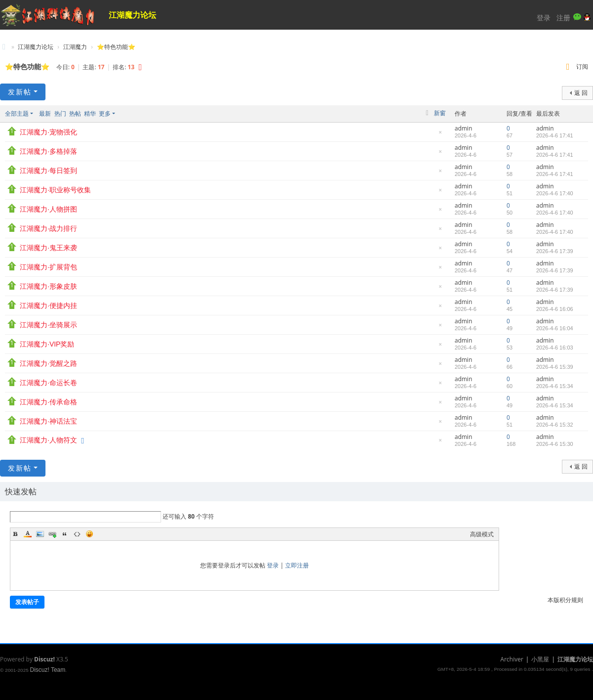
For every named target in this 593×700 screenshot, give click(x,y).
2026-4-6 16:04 (555, 328)
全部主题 (17, 113)
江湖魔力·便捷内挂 (48, 306)
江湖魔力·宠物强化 (48, 132)
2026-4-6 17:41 (555, 135)
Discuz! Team (47, 670)
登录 (544, 18)
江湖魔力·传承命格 (48, 402)
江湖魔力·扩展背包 (48, 267)
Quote (65, 534)
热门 (60, 113)
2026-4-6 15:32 (555, 425)
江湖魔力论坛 (132, 15)
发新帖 (20, 92)
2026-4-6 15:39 (555, 367)
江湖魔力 (75, 47)
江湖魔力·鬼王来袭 (48, 248)
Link (52, 534)
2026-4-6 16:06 (555, 309)
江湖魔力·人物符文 (48, 440)
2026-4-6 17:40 (555, 193)
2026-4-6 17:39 (555, 251)
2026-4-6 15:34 (555, 386)
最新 (45, 113)
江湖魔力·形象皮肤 (48, 286)
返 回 (581, 93)
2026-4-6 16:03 (555, 348)
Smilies (89, 534)
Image (40, 534)
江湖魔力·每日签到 (48, 171)
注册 (563, 18)
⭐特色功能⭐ (116, 47)
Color (28, 534)
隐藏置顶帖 (440, 135)
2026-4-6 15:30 (555, 444)
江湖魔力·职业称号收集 (55, 190)
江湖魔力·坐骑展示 (48, 325)
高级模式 (482, 534)
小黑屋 (540, 659)
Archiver (512, 659)
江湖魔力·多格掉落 (48, 151)
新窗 (440, 113)
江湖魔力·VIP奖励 (47, 344)
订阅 (582, 66)
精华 (90, 113)
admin (464, 128)
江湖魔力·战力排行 (48, 228)
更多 (105, 113)
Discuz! (44, 659)
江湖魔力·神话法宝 (48, 421)
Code (77, 534)
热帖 (75, 113)
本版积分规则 (565, 600)
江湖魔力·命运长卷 (48, 383)
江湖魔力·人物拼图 (48, 209)
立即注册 (297, 565)
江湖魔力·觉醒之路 (48, 363)
